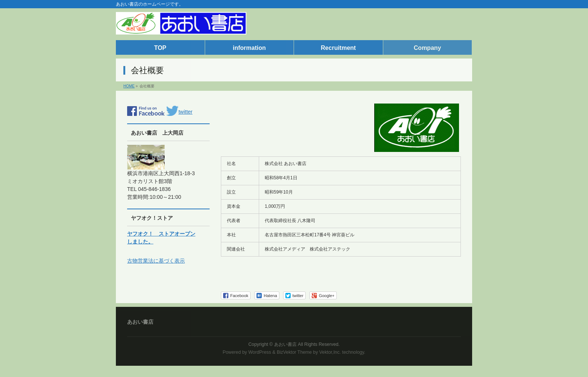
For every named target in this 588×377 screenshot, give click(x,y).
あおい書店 (285, 344)
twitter (179, 112)
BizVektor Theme (294, 352)
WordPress (260, 352)
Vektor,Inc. (330, 352)
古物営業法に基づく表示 (156, 261)
